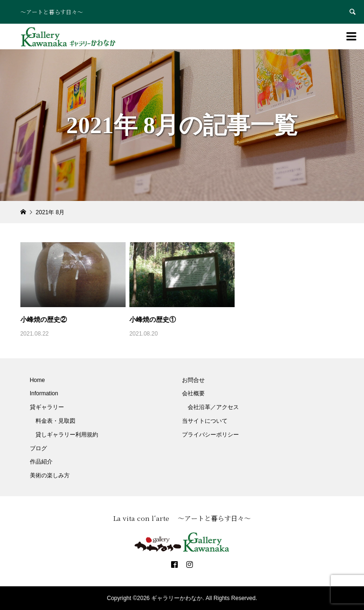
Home (37, 380)
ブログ (38, 448)
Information (44, 393)
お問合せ (193, 380)
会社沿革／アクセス (213, 407)
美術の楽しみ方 (50, 475)
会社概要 (193, 393)
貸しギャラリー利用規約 (67, 435)
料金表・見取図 (55, 421)
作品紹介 (41, 462)
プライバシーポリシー (210, 435)
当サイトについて (205, 421)
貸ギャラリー (47, 407)
